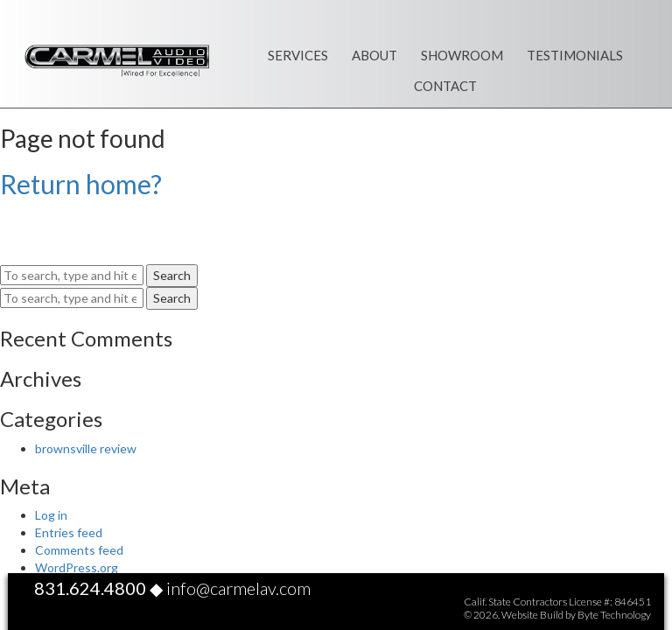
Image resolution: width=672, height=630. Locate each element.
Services (298, 55)
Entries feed (69, 532)
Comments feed (79, 550)
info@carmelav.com (238, 588)
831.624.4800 (90, 588)
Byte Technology (614, 615)
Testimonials (575, 55)
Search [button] (172, 275)
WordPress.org (77, 567)
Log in (51, 515)
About (374, 55)
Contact (445, 86)
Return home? (81, 184)
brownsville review (86, 448)
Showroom (462, 55)
